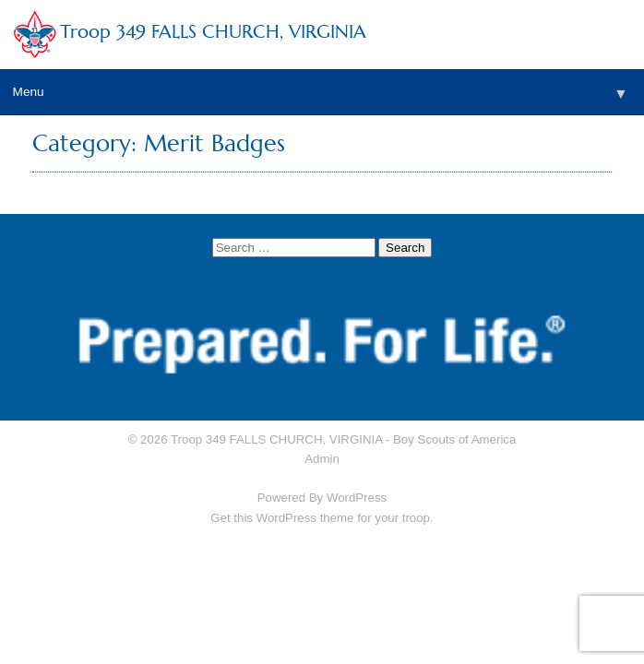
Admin (322, 459)
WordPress (357, 498)
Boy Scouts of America (454, 439)
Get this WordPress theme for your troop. (322, 518)
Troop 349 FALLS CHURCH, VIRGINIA (213, 32)
